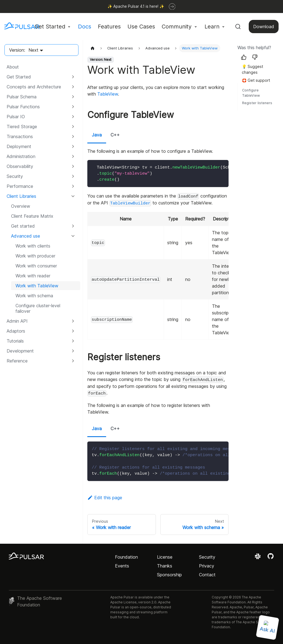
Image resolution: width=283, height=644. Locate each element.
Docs (85, 27)
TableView (108, 94)
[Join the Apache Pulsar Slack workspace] (259, 558)
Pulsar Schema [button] (22, 97)
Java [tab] (97, 135)
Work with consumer (36, 266)
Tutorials (15, 341)
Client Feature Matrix (32, 216)
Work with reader (33, 276)
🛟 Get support (256, 80)
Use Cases (141, 27)
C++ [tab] (115, 135)
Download (264, 27)
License (165, 557)
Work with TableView (37, 286)
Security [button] (15, 176)
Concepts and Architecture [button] (34, 87)
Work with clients (33, 246)
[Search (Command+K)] (238, 27)
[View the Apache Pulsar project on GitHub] (271, 558)
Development (20, 351)
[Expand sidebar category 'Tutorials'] (73, 341)
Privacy (207, 566)
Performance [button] (20, 186)
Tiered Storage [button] (22, 127)
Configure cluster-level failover (38, 308)
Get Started (19, 77)
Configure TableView (251, 93)
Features (109, 27)
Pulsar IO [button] (16, 117)
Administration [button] (21, 156)
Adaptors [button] (16, 331)
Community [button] (177, 27)
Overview (21, 206)
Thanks (165, 566)
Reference (17, 361)
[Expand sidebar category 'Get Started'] (73, 77)
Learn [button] (212, 27)
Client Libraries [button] (21, 196)
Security (207, 557)
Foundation (126, 557)
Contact (207, 575)
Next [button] (33, 50)
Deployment (19, 146)
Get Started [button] (50, 27)
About (13, 67)
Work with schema (34, 296)
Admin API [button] (17, 321)
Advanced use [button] (26, 236)
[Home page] (93, 48)
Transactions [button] (20, 136)
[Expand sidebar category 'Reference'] (73, 361)
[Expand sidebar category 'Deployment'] (73, 146)
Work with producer (35, 256)
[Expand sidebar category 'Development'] (73, 351)
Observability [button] (20, 166)
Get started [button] (23, 226)
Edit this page (105, 498)
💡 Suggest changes (252, 69)
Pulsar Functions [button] (23, 107)
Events (122, 566)
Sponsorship (169, 575)
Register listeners (257, 103)
